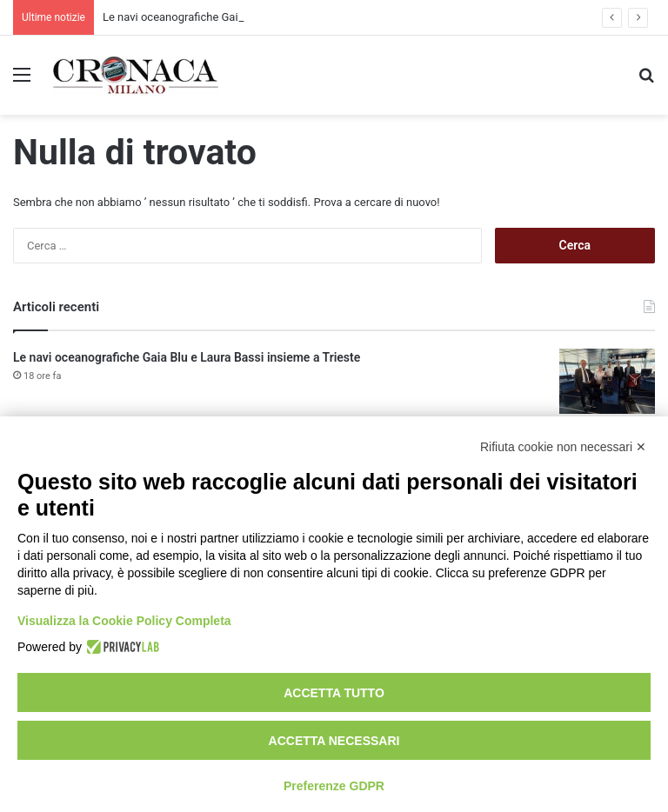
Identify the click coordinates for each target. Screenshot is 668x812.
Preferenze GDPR (334, 786)
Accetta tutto (334, 693)
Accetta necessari (334, 741)
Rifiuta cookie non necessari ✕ (563, 447)
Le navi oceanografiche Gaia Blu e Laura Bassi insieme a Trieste (187, 357)
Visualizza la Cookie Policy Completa (124, 621)
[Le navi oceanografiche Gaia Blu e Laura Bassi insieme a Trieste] (607, 381)
